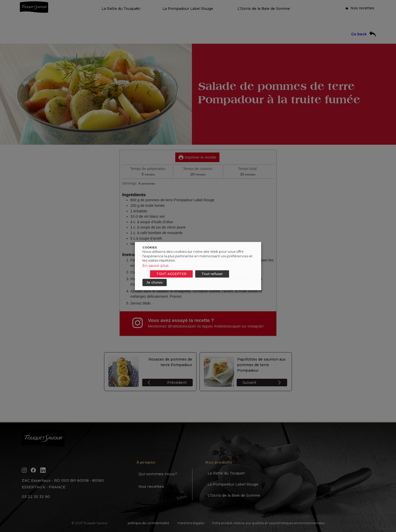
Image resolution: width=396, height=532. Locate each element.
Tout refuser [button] (212, 274)
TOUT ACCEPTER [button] (171, 274)
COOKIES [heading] (150, 247)
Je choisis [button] (155, 282)
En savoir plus (155, 265)
